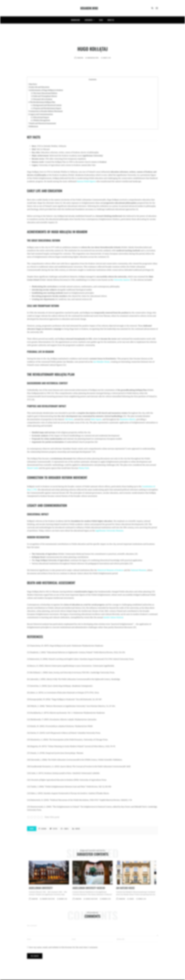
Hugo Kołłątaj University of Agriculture (53, 560)
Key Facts (33, 84)
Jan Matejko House (101, 362)
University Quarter (122, 280)
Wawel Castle (33, 468)
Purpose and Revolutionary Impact (46, 108)
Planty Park (84, 468)
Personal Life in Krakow (42, 99)
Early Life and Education (39, 87)
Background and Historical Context (46, 105)
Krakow (103, 162)
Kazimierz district (128, 419)
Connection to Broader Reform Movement (45, 111)
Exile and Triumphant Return (44, 96)
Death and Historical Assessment (42, 123)
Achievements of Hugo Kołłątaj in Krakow (46, 90)
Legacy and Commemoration (41, 114)
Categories (90, 20)
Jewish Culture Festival (113, 617)
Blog (101, 20)
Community (45, 899)
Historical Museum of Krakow (110, 570)
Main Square (96, 419)
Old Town (69, 419)
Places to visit (51, 899)
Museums (88, 899)
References (33, 126)
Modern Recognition (40, 120)
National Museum (139, 570)
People (97, 58)
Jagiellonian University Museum (109, 531)
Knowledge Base (91, 58)
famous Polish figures (86, 181)
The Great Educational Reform (44, 93)
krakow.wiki (75, 20)
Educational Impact (40, 117)
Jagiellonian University (92, 156)
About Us (111, 20)
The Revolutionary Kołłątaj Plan (42, 102)
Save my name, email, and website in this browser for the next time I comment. (63, 947)
